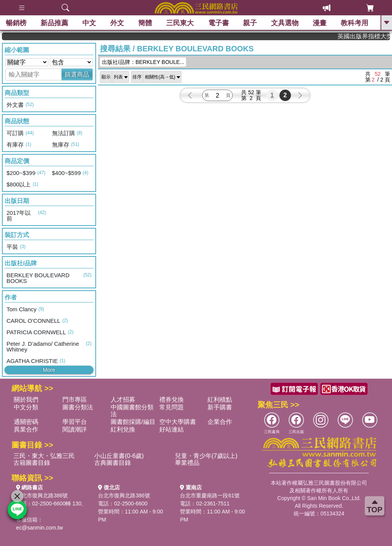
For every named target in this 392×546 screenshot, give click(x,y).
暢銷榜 (16, 23)
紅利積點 (220, 400)
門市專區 (75, 400)
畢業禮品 (187, 463)
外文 (117, 23)
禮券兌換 (171, 400)
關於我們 (26, 400)
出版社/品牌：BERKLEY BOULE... (143, 62)
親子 (250, 23)
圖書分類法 (78, 407)
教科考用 (354, 23)
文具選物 (285, 23)
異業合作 (26, 429)
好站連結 (171, 429)
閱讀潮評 (75, 429)
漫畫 (320, 23)
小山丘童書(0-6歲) (119, 456)
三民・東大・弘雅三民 (44, 456)
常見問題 (171, 407)
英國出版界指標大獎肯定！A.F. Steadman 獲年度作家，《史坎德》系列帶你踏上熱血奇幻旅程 (367, 36)
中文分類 (26, 407)
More (49, 370)
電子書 (219, 23)
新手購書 (220, 407)
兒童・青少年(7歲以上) (206, 456)
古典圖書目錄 (113, 463)
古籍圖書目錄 (32, 463)
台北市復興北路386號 (42, 495)
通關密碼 (26, 422)
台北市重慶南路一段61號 (210, 495)
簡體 (145, 23)
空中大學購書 (178, 422)
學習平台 (75, 422)
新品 (54, 23)
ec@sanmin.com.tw (39, 528)
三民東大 (180, 23)
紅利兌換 (123, 429)
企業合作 (220, 422)
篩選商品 (77, 74)
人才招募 (123, 400)
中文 (89, 23)
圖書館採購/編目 (133, 422)
